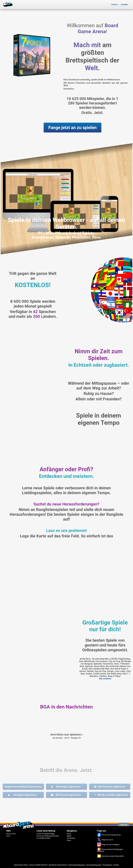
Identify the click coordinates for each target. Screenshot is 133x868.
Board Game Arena (21, 865)
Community (71, 838)
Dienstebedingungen (94, 865)
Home (69, 834)
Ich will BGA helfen (43, 838)
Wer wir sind (11, 834)
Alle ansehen (105, 679)
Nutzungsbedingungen (77, 865)
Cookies (116, 865)
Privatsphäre (107, 865)
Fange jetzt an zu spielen (72, 128)
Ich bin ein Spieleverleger (46, 834)
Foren (69, 840)
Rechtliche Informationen (58, 865)
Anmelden (124, 5)
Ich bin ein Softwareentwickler (48, 836)
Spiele (69, 836)
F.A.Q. (8, 836)
